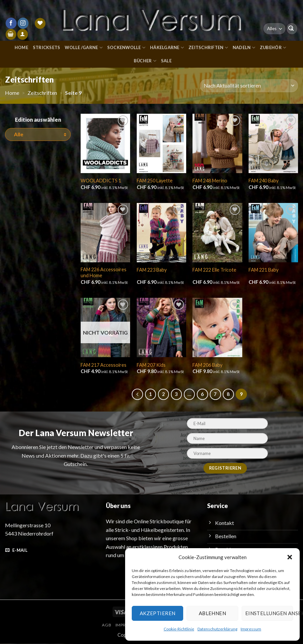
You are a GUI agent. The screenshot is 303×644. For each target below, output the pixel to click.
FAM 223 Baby (152, 270)
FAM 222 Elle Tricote (215, 270)
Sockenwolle (126, 48)
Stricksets (45, 47)
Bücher (145, 61)
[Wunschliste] (40, 23)
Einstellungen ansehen (269, 613)
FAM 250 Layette (155, 180)
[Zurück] (137, 395)
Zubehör (274, 48)
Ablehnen (212, 613)
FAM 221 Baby (264, 270)
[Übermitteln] (291, 29)
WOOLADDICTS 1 (100, 180)
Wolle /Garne (83, 48)
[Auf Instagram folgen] (23, 23)
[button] (290, 557)
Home (20, 47)
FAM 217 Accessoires (104, 365)
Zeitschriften (210, 48)
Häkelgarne (168, 48)
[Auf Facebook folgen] (11, 23)
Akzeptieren (156, 613)
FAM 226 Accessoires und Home (104, 273)
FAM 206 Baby (208, 365)
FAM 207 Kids (152, 365)
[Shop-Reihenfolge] (249, 86)
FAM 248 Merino (210, 180)
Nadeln (245, 48)
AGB (104, 625)
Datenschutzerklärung (217, 629)
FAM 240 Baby (264, 180)
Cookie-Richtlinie (179, 629)
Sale (166, 61)
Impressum (249, 629)
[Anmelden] (23, 34)
